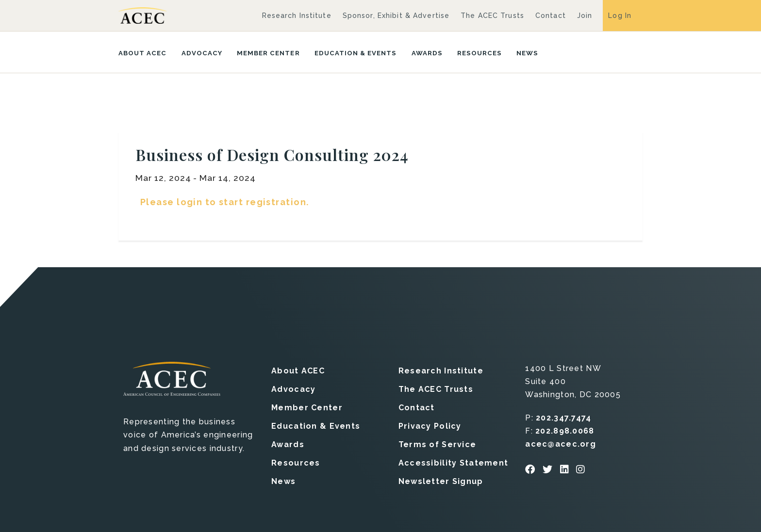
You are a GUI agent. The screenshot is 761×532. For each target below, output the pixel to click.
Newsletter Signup (441, 481)
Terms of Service (437, 444)
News (527, 53)
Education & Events (356, 53)
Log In (620, 16)
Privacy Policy (430, 426)
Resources (480, 53)
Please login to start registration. (224, 202)
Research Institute (297, 16)
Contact (551, 16)
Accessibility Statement (453, 463)
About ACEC (143, 53)
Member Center (268, 53)
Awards (427, 53)
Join (585, 16)
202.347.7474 (563, 418)
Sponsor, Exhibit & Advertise (396, 16)
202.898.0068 (565, 431)
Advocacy (202, 53)
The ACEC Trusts (492, 16)
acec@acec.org (561, 444)
